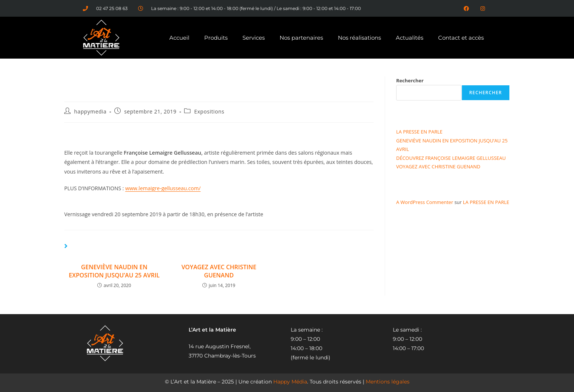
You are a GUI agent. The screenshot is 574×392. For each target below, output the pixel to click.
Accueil (179, 38)
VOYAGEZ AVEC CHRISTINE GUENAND (219, 271)
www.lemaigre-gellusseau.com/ (163, 188)
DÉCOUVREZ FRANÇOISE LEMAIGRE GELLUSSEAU (451, 158)
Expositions (209, 111)
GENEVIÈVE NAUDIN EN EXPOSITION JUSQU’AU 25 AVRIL (114, 271)
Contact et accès (461, 38)
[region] (287, 374)
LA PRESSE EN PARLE (419, 132)
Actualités (410, 38)
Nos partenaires (301, 38)
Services (254, 38)
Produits (216, 38)
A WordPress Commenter (425, 202)
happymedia (90, 111)
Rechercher (410, 80)
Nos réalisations (359, 38)
